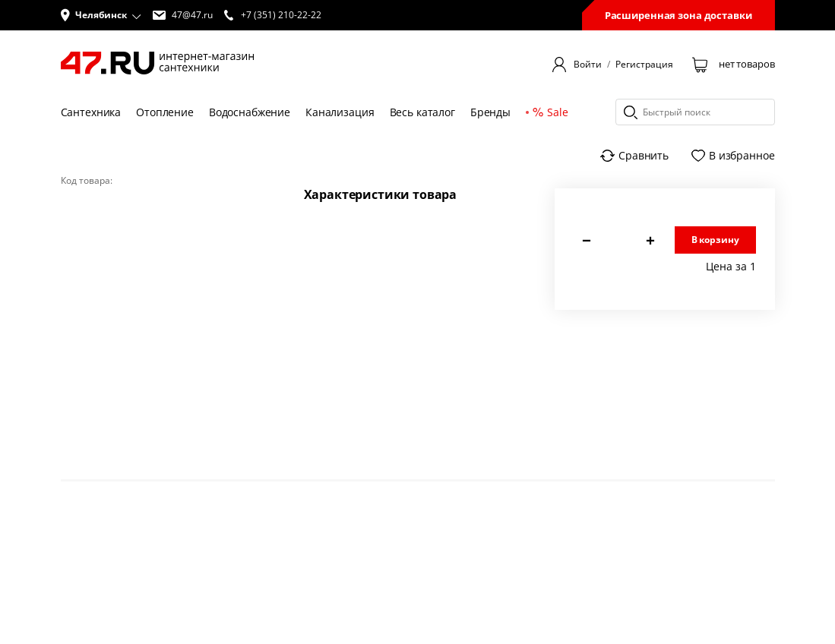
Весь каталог (422, 112)
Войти (588, 65)
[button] (101, 15)
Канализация (340, 112)
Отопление (165, 112)
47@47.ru (183, 15)
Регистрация (644, 65)
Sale (550, 112)
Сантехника (91, 112)
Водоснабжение (250, 112)
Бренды (490, 112)
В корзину (715, 240)
